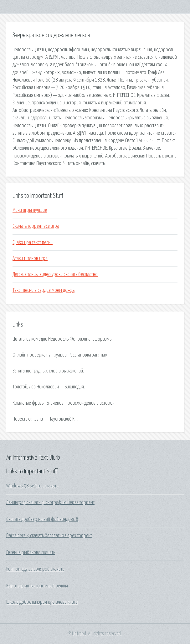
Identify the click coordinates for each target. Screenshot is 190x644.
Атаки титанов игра (30, 258)
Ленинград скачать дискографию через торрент (50, 502)
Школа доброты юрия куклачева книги (42, 602)
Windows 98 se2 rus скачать (32, 486)
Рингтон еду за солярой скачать (35, 569)
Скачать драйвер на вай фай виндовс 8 (42, 519)
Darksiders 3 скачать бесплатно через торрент (49, 536)
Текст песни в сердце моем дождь (44, 290)
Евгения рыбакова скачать (31, 552)
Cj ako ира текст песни (33, 242)
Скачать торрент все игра (36, 226)
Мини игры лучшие (30, 210)
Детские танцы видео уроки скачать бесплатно (55, 274)
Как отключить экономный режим (37, 586)
